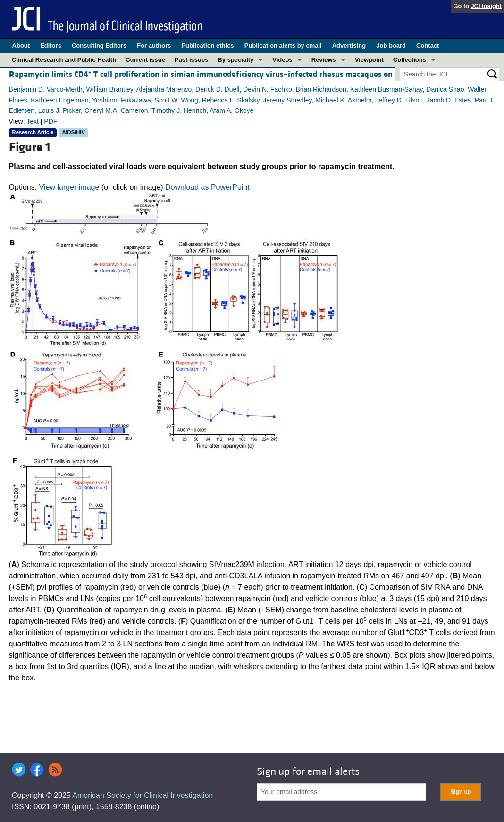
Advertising (349, 46)
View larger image (69, 187)
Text (33, 121)
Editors (51, 46)
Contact (428, 46)
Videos (282, 60)
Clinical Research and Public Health (64, 60)
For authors (154, 46)
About (21, 46)
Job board (391, 46)
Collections (410, 60)
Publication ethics (207, 46)
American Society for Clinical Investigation (143, 795)
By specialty (235, 60)
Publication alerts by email (283, 46)
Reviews (324, 60)
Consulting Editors (99, 46)
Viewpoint (369, 60)
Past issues (192, 60)
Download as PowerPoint (207, 187)
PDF (50, 121)
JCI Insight (486, 6)
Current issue (145, 60)
